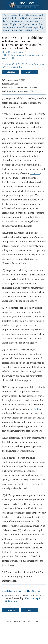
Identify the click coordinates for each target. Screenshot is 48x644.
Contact (27, 621)
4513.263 (35, 409)
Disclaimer (14, 621)
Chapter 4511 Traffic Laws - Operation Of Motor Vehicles (24, 66)
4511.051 (35, 173)
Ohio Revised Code (13, 52)
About (37, 621)
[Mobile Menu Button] (3, 5)
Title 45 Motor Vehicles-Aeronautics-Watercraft (23, 57)
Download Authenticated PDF (20, 91)
